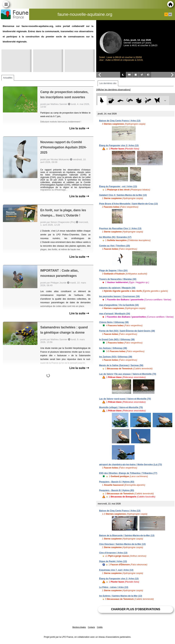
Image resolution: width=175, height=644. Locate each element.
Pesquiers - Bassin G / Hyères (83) (117, 482)
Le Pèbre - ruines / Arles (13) (114, 587)
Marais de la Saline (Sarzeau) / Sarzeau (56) (121, 365)
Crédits (100, 627)
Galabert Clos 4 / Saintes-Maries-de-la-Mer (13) (123, 195)
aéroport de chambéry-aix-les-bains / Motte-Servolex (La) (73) (130, 465)
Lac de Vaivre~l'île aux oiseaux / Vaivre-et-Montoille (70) (128, 374)
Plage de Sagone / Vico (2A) (113, 271)
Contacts (91, 627)
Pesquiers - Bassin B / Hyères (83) (117, 490)
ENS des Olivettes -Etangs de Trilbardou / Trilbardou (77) (128, 473)
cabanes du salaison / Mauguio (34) (117, 288)
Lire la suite (79, 128)
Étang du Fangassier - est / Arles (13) (118, 186)
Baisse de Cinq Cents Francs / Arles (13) (120, 121)
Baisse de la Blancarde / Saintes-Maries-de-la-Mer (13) (127, 535)
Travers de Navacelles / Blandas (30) (118, 279)
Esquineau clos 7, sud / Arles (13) (116, 570)
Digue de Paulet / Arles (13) (113, 561)
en (170, 14)
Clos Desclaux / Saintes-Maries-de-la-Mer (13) (122, 544)
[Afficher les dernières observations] (113, 90)
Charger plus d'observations (136, 609)
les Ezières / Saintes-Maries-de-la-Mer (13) (121, 596)
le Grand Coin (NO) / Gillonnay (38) (117, 340)
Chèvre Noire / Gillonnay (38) (114, 322)
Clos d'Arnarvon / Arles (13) (113, 553)
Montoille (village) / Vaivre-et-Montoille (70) (121, 407)
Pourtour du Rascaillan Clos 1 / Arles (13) (120, 228)
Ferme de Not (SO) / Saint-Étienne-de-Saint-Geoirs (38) (127, 331)
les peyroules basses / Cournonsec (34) (119, 296)
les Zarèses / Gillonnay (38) (113, 348)
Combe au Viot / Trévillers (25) (114, 246)
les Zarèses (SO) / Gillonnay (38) (116, 357)
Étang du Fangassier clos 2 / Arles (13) (119, 146)
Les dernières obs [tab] (108, 83)
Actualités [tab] (8, 78)
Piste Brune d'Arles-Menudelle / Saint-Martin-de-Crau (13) (128, 204)
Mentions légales (79, 627)
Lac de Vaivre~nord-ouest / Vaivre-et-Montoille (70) (125, 399)
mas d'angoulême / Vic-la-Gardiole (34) (119, 305)
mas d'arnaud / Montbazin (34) (115, 314)
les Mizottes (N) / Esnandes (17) (115, 237)
